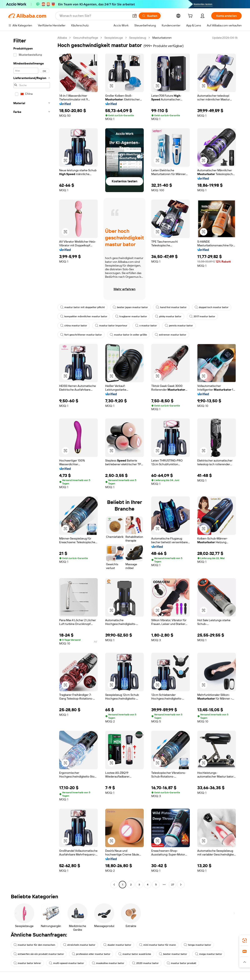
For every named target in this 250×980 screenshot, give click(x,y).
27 (173, 885)
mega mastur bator (209, 954)
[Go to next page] (181, 885)
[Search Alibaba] (94, 16)
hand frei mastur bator (171, 307)
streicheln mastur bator (79, 945)
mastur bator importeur (111, 326)
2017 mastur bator (202, 316)
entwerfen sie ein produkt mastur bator (39, 954)
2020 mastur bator (145, 963)
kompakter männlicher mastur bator (84, 316)
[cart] (191, 16)
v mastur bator (146, 326)
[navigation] (32, 462)
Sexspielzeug (138, 38)
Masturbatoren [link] (162, 38)
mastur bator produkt (181, 963)
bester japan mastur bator (130, 307)
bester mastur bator (173, 954)
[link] (245, 941)
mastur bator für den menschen (34, 945)
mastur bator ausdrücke (135, 954)
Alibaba (62, 38)
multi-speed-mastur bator (66, 963)
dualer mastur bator (117, 945)
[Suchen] (150, 16)
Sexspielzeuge (114, 38)
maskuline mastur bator (108, 963)
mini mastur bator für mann (157, 945)
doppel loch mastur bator (212, 307)
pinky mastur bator (168, 316)
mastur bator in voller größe (128, 335)
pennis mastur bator (179, 326)
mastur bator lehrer (27, 963)
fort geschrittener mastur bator (81, 335)
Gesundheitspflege (86, 38)
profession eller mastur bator (91, 954)
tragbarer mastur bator (131, 316)
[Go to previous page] (114, 885)
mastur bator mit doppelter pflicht (82, 307)
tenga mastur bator (197, 945)
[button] (135, 16)
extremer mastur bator (171, 335)
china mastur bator (74, 326)
